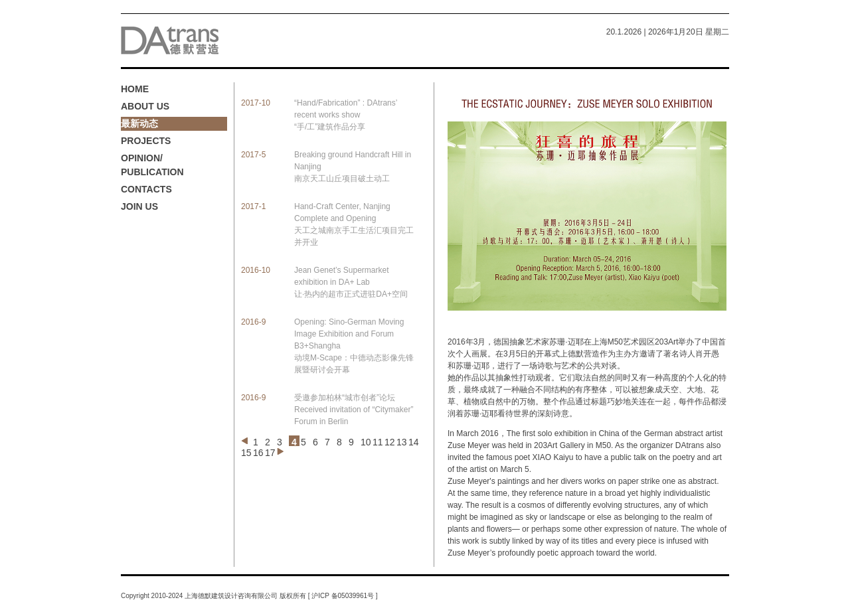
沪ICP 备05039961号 (343, 596)
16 (258, 453)
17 (270, 453)
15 (246, 453)
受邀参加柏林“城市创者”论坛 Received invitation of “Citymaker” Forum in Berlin (354, 410)
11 (378, 442)
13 (402, 442)
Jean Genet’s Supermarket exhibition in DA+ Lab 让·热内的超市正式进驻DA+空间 (351, 282)
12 (390, 442)
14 (414, 442)
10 (366, 442)
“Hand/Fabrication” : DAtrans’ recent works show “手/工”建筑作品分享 (346, 115)
